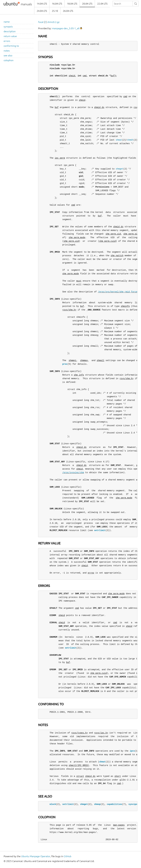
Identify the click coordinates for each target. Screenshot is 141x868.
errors (7, 41)
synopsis (8, 27)
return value (10, 36)
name (7, 22)
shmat (119, 140)
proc (65, 364)
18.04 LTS (72, 4)
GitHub (67, 856)
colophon (9, 60)
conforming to (11, 46)
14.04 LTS (42, 4)
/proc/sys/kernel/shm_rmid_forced (118, 292)
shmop (97, 804)
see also (8, 55)
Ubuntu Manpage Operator (36, 856)
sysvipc (133, 804)
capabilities (114, 804)
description (10, 31)
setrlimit (100, 530)
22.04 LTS (102, 4)
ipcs (132, 751)
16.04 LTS (57, 4)
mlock (53, 804)
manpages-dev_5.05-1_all (66, 28)
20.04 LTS (87, 4)
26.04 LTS (68, 11)
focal (41, 22)
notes (7, 51)
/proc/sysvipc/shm (73, 472)
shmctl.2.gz (53, 22)
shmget (120, 169)
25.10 (55, 11)
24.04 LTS (42, 11)
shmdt (130, 140)
